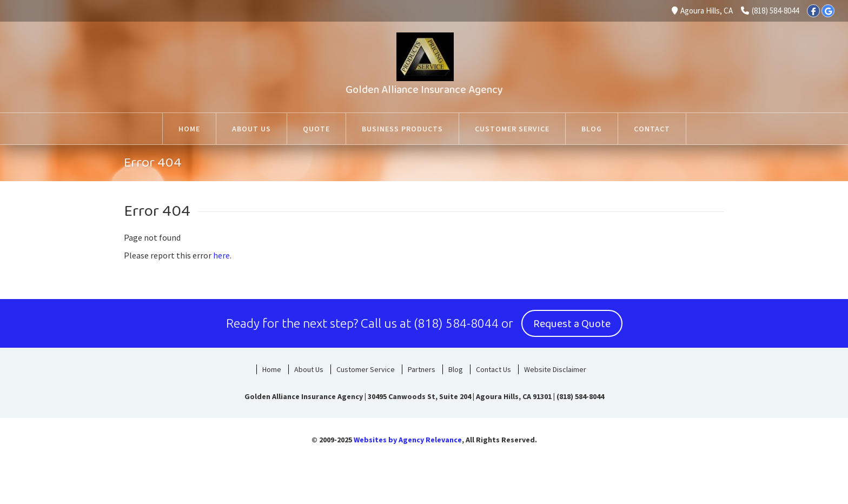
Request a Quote (572, 324)
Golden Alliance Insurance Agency (424, 90)
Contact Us (493, 369)
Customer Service (366, 369)
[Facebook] (813, 11)
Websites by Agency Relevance (408, 440)
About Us (309, 369)
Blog (456, 369)
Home (272, 369)
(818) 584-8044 (770, 11)
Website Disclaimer (555, 369)
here (221, 255)
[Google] (828, 11)
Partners (422, 369)
